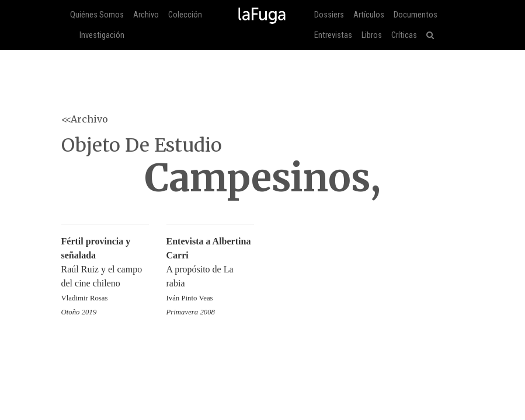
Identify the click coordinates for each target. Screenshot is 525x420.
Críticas (404, 35)
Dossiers (329, 15)
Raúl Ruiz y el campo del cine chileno (105, 270)
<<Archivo (85, 119)
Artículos (369, 15)
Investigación (102, 35)
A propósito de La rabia (210, 270)
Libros (372, 35)
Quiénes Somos (97, 15)
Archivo (146, 15)
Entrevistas (333, 35)
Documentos (416, 15)
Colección (185, 15)
